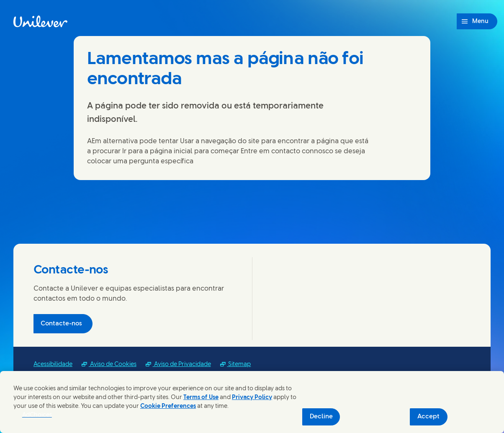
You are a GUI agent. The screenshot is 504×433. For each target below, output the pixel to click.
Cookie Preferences (168, 406)
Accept (428, 417)
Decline (321, 417)
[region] (252, 402)
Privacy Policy (252, 398)
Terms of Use (201, 398)
